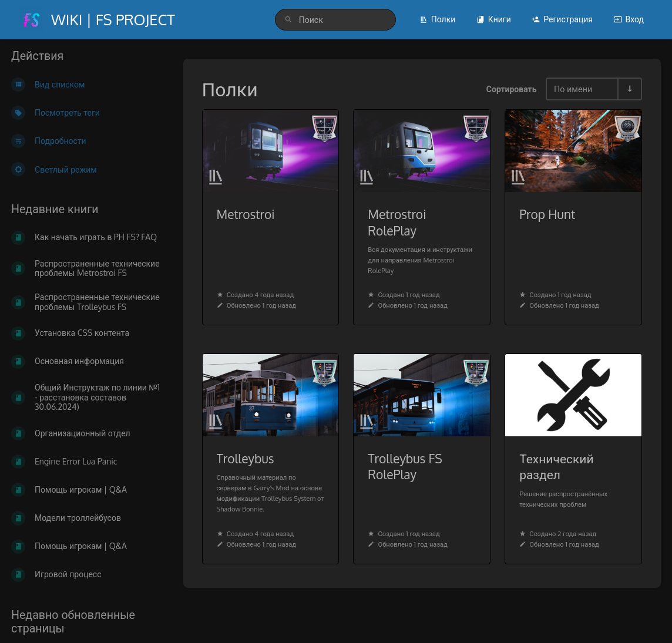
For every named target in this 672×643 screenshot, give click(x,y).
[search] (335, 20)
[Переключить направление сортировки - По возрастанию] (629, 89)
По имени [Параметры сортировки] (573, 89)
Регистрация (562, 19)
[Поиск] (288, 20)
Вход (629, 19)
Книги (494, 19)
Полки (438, 19)
